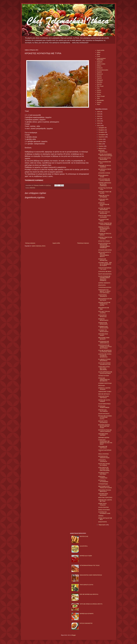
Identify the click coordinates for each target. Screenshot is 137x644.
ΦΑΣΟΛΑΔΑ (102, 386)
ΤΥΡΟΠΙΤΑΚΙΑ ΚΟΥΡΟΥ (105, 288)
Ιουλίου (101, 139)
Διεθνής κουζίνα (101, 64)
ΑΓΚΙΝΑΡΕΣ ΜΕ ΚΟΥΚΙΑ (105, 250)
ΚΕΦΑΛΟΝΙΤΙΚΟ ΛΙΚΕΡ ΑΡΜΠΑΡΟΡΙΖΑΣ (91, 575)
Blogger (74, 635)
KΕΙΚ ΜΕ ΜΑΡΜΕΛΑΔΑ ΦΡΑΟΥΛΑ (89, 594)
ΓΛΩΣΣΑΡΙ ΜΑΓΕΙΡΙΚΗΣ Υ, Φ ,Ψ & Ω (105, 269)
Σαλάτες (99, 90)
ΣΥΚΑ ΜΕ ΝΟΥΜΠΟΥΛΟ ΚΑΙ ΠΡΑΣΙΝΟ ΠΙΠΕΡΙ (105, 351)
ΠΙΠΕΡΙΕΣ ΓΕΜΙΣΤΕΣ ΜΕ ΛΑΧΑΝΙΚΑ (105, 238)
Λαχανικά (99, 78)
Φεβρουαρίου (102, 525)
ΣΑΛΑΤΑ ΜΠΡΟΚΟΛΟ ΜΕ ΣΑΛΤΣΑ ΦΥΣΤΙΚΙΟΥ (105, 373)
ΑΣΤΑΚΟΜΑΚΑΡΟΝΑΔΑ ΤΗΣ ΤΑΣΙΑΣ (90, 565)
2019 (99, 114)
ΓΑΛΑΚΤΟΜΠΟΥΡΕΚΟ (104, 404)
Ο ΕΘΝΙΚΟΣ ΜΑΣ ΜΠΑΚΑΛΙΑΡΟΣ (103, 327)
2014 (99, 126)
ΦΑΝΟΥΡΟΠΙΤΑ (103, 522)
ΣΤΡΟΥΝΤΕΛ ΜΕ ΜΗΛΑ (105, 272)
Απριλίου (101, 146)
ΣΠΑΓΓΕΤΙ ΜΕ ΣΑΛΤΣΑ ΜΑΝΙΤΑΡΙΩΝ (104, 159)
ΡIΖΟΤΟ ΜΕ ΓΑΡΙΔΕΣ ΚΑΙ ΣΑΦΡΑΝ (104, 465)
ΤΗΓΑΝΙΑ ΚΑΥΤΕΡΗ (104, 376)
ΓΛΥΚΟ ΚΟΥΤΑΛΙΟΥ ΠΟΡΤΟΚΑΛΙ (104, 397)
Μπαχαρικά (100, 80)
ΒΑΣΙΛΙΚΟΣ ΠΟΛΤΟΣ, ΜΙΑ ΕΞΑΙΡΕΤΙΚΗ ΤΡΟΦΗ (104, 426)
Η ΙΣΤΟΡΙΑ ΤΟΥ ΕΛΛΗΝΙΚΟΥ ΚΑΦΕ (104, 513)
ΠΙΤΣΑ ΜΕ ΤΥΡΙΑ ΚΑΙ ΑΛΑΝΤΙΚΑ (104, 312)
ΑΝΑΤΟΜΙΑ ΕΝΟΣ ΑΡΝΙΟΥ (103, 335)
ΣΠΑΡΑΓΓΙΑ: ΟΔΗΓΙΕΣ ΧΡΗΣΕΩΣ (104, 389)
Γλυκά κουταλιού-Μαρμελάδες (101, 59)
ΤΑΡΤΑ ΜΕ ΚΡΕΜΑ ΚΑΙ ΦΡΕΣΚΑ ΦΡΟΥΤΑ (91, 604)
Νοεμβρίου (102, 130)
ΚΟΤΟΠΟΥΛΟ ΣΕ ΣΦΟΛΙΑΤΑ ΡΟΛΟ (104, 457)
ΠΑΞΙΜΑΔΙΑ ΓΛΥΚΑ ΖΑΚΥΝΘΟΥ (103, 473)
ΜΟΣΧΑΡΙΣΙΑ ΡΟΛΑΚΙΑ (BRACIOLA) (105, 491)
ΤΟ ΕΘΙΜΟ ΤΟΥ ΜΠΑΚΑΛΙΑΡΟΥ (103, 331)
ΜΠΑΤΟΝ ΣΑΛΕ (84, 536)
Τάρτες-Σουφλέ (101, 96)
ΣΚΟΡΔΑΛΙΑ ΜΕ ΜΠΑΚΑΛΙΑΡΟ (103, 323)
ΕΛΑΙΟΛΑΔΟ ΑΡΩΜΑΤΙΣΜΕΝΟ (104, 407)
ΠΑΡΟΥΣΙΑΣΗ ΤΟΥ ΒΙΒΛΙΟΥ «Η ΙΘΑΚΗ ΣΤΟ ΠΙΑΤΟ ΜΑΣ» (104, 291)
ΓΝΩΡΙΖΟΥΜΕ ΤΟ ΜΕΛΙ (105, 392)
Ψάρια (99, 104)
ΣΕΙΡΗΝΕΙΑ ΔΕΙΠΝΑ (104, 438)
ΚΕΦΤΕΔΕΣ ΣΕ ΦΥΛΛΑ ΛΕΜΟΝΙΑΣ (105, 166)
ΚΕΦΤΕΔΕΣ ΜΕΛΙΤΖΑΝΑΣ (103, 151)
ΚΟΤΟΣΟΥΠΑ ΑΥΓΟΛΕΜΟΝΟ (103, 481)
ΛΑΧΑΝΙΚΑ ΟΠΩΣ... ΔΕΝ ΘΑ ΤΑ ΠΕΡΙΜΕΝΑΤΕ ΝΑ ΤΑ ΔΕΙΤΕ (105, 264)
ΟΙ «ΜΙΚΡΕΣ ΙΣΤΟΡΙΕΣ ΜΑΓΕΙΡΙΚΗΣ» (104, 360)
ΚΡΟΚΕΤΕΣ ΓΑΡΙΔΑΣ (104, 241)
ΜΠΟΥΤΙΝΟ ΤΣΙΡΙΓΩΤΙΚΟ (105, 498)
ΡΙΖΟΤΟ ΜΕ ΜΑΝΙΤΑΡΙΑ (105, 274)
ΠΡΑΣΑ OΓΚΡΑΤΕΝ (103, 454)
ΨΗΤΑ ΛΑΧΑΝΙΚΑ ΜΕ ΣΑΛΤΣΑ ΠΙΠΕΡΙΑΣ (104, 180)
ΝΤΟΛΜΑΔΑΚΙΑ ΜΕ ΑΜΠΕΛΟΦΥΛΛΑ (104, 342)
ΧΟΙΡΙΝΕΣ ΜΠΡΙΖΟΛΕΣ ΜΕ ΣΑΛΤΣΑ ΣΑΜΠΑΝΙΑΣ (105, 184)
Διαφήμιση (100, 62)
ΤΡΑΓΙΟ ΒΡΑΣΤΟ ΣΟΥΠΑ (86, 585)
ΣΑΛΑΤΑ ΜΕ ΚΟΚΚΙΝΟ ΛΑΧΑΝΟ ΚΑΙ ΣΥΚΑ (104, 364)
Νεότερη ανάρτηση (30, 243)
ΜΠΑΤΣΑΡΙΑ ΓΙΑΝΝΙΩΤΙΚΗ (103, 477)
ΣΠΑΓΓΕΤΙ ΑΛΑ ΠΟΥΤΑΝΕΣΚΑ (103, 411)
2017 (99, 119)
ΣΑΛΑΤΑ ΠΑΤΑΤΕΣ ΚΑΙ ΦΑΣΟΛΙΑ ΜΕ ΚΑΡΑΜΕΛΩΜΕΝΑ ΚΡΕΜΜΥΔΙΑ (104, 246)
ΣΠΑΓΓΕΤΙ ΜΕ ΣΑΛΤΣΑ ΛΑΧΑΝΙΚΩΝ (104, 216)
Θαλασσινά (100, 74)
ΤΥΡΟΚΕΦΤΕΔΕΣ (103, 484)
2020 (99, 112)
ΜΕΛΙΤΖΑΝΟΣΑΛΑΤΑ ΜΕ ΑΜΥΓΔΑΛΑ (105, 300)
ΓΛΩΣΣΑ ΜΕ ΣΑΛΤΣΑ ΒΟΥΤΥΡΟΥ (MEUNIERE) (104, 368)
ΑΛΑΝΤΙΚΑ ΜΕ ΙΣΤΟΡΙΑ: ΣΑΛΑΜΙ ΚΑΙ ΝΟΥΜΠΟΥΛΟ (105, 356)
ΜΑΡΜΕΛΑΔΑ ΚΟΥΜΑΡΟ (87, 614)
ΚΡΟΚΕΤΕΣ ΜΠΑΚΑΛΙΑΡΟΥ (103, 320)
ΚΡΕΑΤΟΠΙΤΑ (102, 285)
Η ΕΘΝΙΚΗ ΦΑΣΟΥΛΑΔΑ (105, 383)
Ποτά (98, 88)
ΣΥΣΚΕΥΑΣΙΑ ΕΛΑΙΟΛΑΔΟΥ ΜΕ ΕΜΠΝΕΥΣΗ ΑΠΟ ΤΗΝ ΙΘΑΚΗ (105, 442)
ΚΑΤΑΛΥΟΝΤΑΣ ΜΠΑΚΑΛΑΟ (102, 316)
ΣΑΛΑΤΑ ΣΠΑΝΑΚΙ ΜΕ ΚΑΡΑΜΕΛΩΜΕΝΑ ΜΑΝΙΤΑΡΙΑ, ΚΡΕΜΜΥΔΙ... (104, 278)
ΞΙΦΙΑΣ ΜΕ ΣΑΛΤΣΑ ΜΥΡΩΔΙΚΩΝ (104, 196)
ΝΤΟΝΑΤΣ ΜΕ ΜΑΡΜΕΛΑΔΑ (103, 260)
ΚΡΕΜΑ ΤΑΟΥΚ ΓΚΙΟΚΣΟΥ (102, 504)
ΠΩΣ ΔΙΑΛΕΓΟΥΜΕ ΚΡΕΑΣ (103, 220)
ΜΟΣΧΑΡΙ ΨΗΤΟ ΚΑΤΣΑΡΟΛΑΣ (103, 422)
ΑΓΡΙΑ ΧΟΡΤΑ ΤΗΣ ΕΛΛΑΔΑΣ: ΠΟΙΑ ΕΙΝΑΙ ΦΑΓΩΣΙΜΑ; (104, 469)
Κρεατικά (99, 76)
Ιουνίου (101, 142)
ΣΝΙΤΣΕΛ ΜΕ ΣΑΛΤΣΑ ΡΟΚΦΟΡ (104, 401)
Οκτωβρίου (102, 132)
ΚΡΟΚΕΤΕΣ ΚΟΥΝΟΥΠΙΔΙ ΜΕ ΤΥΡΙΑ (104, 204)
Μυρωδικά (100, 82)
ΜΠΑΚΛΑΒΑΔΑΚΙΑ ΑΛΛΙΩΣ (103, 176)
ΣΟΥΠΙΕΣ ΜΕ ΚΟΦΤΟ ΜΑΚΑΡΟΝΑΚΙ (104, 209)
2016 (99, 121)
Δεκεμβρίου (102, 128)
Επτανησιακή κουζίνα (102, 70)
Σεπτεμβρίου (102, 135)
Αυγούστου (102, 137)
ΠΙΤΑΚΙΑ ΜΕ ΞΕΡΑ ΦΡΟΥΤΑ (103, 200)
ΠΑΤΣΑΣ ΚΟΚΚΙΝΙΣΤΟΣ (86, 623)
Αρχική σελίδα (56, 243)
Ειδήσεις (99, 66)
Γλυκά (98, 56)
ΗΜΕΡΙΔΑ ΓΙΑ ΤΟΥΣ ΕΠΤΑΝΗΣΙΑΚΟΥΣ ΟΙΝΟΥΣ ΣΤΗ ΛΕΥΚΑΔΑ (104, 229)
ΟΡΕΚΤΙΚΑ (32, 188)
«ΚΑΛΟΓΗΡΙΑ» (84, 546)
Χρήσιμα (99, 102)
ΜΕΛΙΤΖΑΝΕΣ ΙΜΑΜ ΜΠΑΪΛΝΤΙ (104, 338)
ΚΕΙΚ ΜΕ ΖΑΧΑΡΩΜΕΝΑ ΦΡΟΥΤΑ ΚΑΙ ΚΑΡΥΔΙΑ (105, 155)
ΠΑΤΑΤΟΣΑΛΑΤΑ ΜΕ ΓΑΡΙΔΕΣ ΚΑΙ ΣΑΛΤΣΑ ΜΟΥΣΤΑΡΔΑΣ (105, 347)
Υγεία (98, 98)
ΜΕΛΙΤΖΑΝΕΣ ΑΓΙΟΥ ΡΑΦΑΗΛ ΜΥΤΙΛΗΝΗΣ (105, 487)
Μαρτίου (101, 149)
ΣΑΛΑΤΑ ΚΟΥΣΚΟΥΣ (104, 414)
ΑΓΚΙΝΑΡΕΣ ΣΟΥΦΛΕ (104, 173)
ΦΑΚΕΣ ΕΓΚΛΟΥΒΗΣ (104, 510)
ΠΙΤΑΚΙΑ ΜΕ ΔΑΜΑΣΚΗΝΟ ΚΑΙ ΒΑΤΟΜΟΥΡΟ (104, 380)
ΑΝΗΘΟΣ (101, 516)
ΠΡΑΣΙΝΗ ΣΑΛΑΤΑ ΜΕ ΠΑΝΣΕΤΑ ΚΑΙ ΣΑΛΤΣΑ (104, 304)
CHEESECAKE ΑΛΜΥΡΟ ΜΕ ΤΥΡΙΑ (105, 501)
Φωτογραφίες (100, 100)
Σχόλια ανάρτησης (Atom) (39, 246)
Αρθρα (99, 52)
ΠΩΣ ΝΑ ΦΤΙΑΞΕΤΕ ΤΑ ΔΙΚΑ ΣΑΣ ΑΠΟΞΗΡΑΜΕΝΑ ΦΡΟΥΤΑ (104, 254)
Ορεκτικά (99, 84)
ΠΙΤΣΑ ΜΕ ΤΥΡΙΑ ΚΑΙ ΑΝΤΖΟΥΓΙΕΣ (104, 213)
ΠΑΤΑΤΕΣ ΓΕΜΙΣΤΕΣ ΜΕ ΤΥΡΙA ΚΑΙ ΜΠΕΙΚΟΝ (105, 224)
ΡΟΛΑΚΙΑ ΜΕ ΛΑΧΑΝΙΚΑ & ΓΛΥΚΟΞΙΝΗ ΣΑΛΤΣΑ (105, 417)
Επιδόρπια (100, 68)
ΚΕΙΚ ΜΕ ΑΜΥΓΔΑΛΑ (104, 394)
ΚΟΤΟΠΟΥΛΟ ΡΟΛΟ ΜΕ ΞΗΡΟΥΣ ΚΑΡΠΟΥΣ (105, 431)
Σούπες (99, 94)
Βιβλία (99, 54)
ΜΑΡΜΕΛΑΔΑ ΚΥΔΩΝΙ (86, 556)
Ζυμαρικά (99, 72)
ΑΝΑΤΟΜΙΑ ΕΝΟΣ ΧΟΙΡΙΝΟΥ (103, 435)
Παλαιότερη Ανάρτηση (83, 243)
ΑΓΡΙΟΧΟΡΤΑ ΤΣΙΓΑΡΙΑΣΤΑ (103, 461)
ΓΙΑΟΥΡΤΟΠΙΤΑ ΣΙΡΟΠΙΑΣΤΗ (103, 296)
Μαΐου (100, 144)
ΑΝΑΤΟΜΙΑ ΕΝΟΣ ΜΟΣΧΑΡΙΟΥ (103, 494)
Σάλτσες (99, 92)
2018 (99, 116)
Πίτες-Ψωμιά (100, 86)
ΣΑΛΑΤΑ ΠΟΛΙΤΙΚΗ (103, 507)
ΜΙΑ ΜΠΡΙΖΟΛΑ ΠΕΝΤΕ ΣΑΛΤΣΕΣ (105, 170)
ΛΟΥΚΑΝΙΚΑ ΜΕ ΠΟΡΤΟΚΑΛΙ (103, 447)
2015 (99, 123)
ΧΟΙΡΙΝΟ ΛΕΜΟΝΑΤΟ (104, 283)
